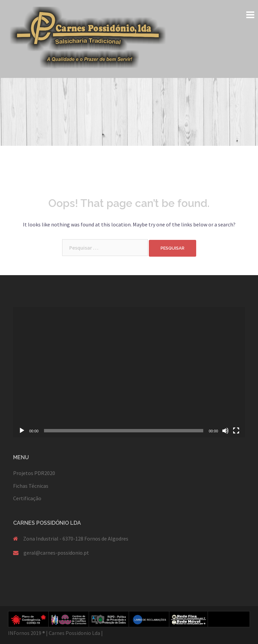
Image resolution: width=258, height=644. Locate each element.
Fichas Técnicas (31, 486)
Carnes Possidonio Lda (74, 633)
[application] (129, 372)
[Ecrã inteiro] (236, 431)
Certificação (27, 498)
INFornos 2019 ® (27, 633)
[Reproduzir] (22, 431)
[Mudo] (225, 431)
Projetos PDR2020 (34, 473)
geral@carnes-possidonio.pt (56, 553)
